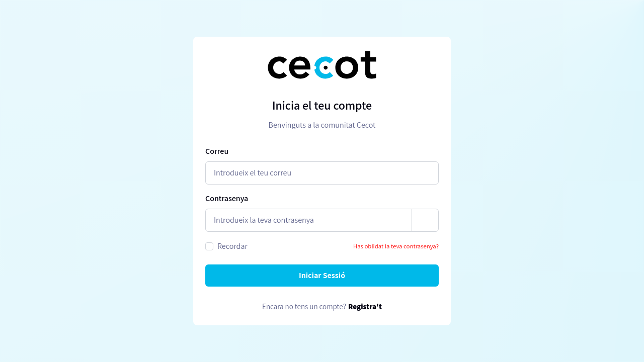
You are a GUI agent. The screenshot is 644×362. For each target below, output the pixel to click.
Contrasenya (227, 198)
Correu (217, 151)
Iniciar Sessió (322, 275)
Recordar (232, 246)
